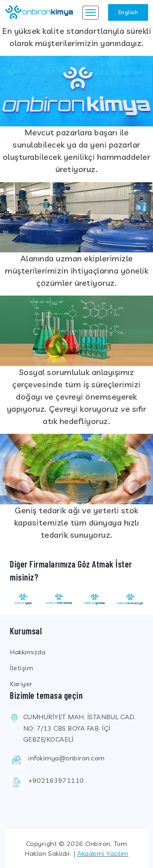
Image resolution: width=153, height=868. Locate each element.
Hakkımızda (28, 652)
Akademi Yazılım (103, 853)
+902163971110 (56, 780)
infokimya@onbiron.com (67, 758)
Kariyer (21, 684)
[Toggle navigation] (91, 13)
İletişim (21, 668)
